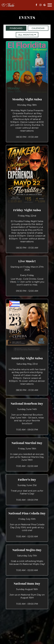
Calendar (36, 28)
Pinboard (14, 28)
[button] (27, 92)
